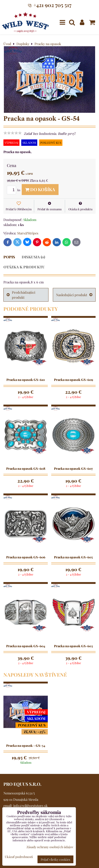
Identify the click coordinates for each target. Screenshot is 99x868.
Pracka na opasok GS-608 (26, 469)
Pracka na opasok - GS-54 (26, 746)
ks (14, 190)
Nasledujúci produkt (74, 295)
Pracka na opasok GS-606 (26, 557)
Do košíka (40, 189)
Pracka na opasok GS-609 (74, 380)
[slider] (13, 133)
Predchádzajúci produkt (21, 295)
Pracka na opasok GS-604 (26, 646)
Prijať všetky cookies (55, 859)
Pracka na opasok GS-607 (73, 469)
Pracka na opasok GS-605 (73, 557)
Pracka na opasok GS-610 (26, 380)
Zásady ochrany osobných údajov (50, 847)
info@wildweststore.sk (30, 806)
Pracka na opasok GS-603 (73, 646)
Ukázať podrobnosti (19, 857)
